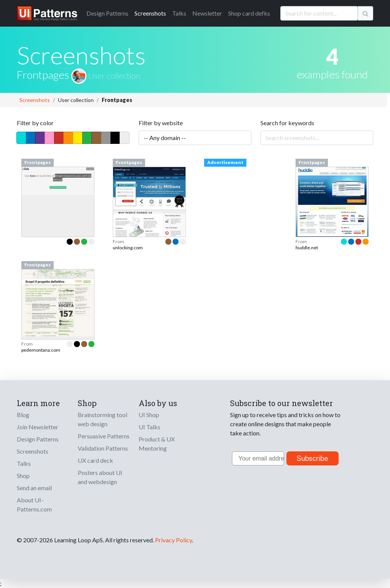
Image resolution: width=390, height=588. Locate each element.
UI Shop (149, 415)
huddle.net (307, 248)
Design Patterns (38, 439)
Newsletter (207, 13)
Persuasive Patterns (104, 436)
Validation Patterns (103, 448)
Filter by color (35, 123)
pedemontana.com (41, 350)
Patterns (107, 13)
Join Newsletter (38, 427)
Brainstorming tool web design (102, 419)
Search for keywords (287, 123)
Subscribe (312, 458)
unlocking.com (128, 248)
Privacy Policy (173, 540)
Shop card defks (249, 13)
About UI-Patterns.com (34, 504)
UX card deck (95, 460)
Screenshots (150, 13)
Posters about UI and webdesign (100, 477)
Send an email (34, 488)
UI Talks (149, 427)
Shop (23, 476)
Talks (179, 13)
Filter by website (161, 123)
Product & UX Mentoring (157, 444)
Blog (23, 415)
